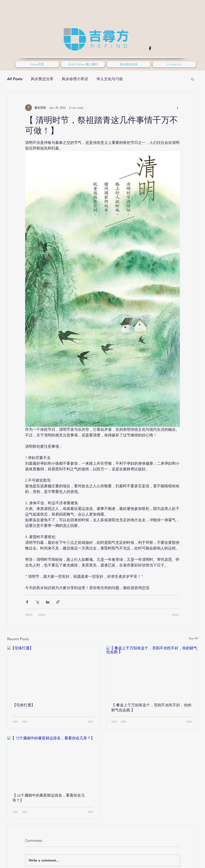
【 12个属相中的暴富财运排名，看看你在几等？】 (49, 798)
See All (193, 638)
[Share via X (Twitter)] (37, 602)
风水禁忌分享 (42, 79)
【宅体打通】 (24, 705)
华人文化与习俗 (110, 79)
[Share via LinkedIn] (48, 602)
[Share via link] (58, 602)
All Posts (15, 79)
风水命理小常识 (75, 79)
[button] (193, 79)
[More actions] (177, 108)
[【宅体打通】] (53, 672)
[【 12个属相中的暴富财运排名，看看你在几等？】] (53, 762)
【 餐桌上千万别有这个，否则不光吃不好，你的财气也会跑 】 (151, 707)
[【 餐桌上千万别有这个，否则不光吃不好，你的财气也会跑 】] (152, 672)
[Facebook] (150, 48)
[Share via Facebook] (27, 602)
